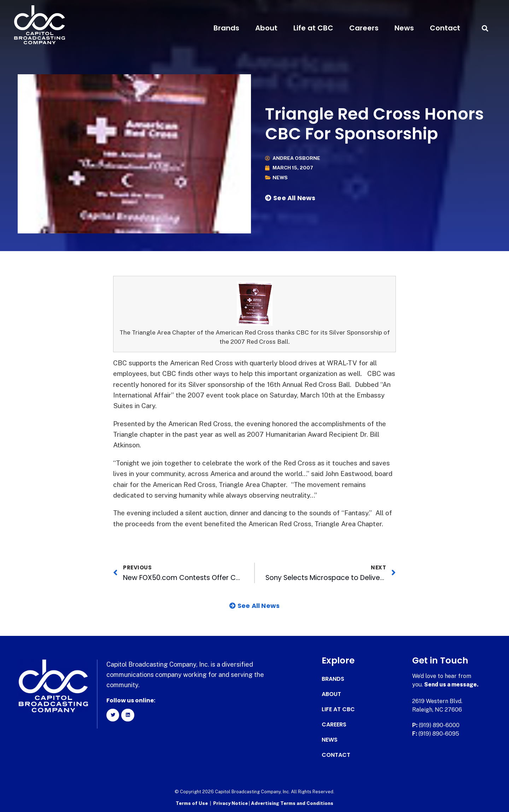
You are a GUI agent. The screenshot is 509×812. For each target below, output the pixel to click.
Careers (364, 28)
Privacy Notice (231, 803)
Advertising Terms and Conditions (292, 803)
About (266, 28)
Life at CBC (313, 28)
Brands (226, 28)
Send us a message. (452, 685)
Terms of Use (192, 803)
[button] (485, 28)
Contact (445, 28)
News (404, 28)
